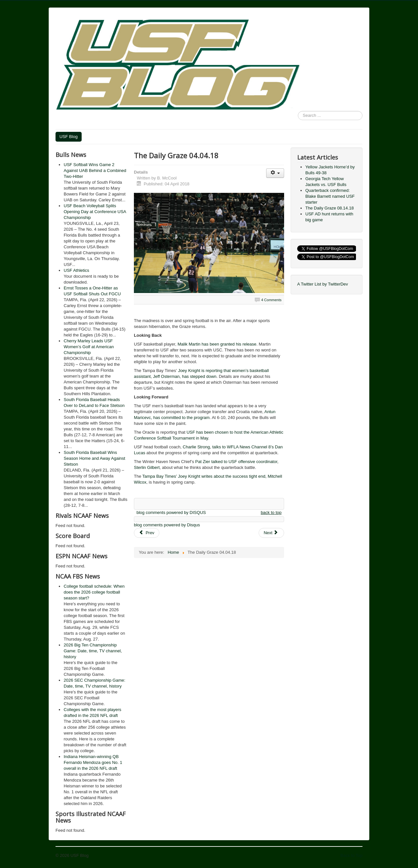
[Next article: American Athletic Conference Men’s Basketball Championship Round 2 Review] (271, 533)
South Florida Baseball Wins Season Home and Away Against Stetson (94, 458)
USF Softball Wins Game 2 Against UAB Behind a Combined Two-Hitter (95, 170)
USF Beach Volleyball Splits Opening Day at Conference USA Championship (95, 212)
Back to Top (351, 855)
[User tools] (275, 173)
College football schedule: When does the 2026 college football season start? (94, 592)
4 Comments (271, 300)
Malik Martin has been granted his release (217, 344)
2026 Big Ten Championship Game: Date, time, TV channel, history (93, 651)
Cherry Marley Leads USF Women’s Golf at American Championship (89, 347)
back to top (271, 512)
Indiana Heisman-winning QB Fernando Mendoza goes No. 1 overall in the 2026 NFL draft (93, 762)
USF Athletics (76, 270)
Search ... (298, 111)
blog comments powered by (171, 512)
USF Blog (69, 137)
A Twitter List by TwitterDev (323, 284)
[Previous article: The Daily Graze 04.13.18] (147, 533)
